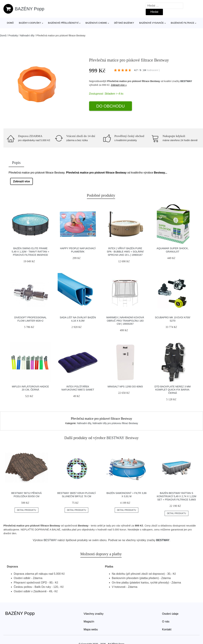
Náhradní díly (27, 36)
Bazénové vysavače (151, 23)
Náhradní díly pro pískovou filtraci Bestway (115, 423)
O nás (166, 622)
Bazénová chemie (96, 23)
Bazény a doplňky (30, 23)
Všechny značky (94, 614)
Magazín (89, 622)
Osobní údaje (170, 614)
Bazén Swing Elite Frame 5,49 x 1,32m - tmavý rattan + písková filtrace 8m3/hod (30, 252)
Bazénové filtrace (183, 23)
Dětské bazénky (124, 23)
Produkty (13, 36)
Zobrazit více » (119, 85)
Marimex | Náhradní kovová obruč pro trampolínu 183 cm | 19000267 (125, 321)
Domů (10, 23)
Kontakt (167, 629)
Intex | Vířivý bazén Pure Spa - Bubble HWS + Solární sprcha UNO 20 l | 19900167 (125, 252)
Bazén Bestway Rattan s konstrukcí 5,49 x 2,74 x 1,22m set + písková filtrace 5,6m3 (177, 496)
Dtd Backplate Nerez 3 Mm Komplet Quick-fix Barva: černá (173, 390)
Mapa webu (91, 629)
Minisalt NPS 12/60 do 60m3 (125, 387)
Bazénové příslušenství (63, 23)
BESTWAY (186, 81)
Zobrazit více (22, 181)
